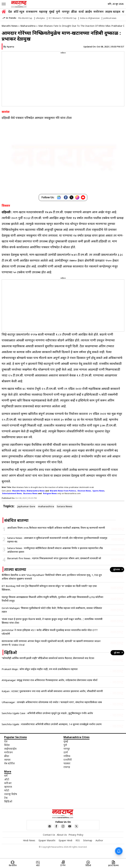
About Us (62, 835)
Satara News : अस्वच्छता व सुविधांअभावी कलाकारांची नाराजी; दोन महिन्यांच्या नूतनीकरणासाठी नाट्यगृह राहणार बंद (57, 540)
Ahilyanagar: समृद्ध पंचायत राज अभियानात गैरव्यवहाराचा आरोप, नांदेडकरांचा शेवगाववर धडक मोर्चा (50, 680)
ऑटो (7, 779)
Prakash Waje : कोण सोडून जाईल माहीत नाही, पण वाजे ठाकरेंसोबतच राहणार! (40, 669)
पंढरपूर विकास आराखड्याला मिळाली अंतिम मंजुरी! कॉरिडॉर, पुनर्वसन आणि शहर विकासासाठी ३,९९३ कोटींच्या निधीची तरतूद (52, 599)
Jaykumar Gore (26, 506)
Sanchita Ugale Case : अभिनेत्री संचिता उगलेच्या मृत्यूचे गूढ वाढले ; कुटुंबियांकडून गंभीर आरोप (47, 713)
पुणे (58, 12)
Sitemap (88, 840)
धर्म (124, 12)
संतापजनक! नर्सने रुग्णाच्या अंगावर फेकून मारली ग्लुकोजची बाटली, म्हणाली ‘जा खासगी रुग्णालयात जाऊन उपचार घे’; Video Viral (51, 643)
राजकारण (32, 12)
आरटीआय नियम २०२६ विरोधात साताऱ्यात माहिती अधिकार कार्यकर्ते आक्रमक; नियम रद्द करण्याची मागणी (56, 528)
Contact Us (49, 835)
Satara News (65, 506)
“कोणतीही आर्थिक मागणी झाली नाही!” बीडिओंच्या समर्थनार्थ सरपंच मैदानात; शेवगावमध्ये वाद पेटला (48, 658)
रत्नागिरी (68, 760)
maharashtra (46, 506)
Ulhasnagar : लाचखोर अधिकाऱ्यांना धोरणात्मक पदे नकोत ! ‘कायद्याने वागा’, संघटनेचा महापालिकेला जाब (52, 702)
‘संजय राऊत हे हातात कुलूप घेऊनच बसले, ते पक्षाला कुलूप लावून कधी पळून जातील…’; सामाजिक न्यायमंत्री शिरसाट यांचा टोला (52, 621)
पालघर (67, 763)
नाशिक (67, 756)
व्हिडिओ (8, 801)
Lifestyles (40, 18)
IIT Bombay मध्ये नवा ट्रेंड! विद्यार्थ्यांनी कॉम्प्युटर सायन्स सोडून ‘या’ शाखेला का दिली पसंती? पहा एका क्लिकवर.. (49, 588)
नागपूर (66, 12)
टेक (6, 798)
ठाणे (66, 752)
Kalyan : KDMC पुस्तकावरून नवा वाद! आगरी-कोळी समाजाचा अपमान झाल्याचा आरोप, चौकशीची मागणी (52, 691)
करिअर (8, 783)
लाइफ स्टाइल (113, 12)
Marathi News (10, 26)
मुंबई (52, 12)
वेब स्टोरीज (9, 763)
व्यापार (7, 760)
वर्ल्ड (81, 12)
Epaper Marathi (47, 840)
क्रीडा (74, 12)
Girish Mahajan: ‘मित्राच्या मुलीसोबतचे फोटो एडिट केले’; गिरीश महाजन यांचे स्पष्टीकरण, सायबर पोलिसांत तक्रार (52, 610)
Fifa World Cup (25, 18)
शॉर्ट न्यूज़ (19, 12)
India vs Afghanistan (90, 18)
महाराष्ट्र (43, 12)
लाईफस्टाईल (10, 749)
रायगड (67, 767)
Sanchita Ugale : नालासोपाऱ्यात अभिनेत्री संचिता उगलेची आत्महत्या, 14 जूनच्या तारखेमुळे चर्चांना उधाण (52, 724)
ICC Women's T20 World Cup (62, 18)
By (9, 46)
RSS (78, 840)
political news (110, 18)
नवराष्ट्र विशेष (11, 794)
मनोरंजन (99, 12)
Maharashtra (28, 26)
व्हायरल (8, 787)
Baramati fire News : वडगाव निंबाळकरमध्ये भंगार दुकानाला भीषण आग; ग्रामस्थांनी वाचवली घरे (54, 558)
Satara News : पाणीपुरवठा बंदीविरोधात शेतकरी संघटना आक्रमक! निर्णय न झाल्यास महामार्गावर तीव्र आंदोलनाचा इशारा (55, 550)
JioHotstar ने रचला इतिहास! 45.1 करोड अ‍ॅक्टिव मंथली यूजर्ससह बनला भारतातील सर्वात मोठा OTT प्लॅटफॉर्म (50, 632)
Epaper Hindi (65, 840)
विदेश (7, 745)
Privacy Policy (76, 835)
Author (99, 840)
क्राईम (89, 12)
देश (10, 12)
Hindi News (29, 840)
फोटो (7, 790)
